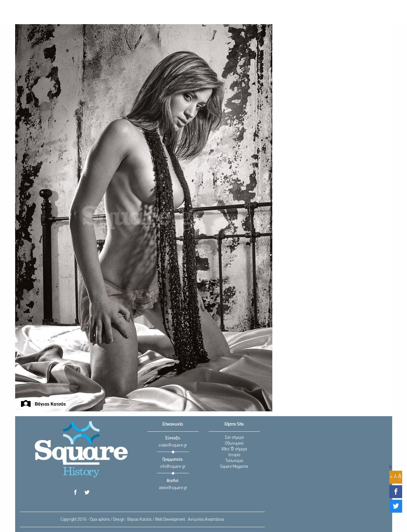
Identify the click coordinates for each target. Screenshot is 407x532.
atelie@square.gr (173, 488)
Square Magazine (234, 467)
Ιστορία (234, 455)
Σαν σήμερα (234, 438)
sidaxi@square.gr (173, 445)
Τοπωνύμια (234, 461)
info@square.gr (173, 467)
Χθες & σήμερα (234, 449)
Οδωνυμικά (234, 443)
